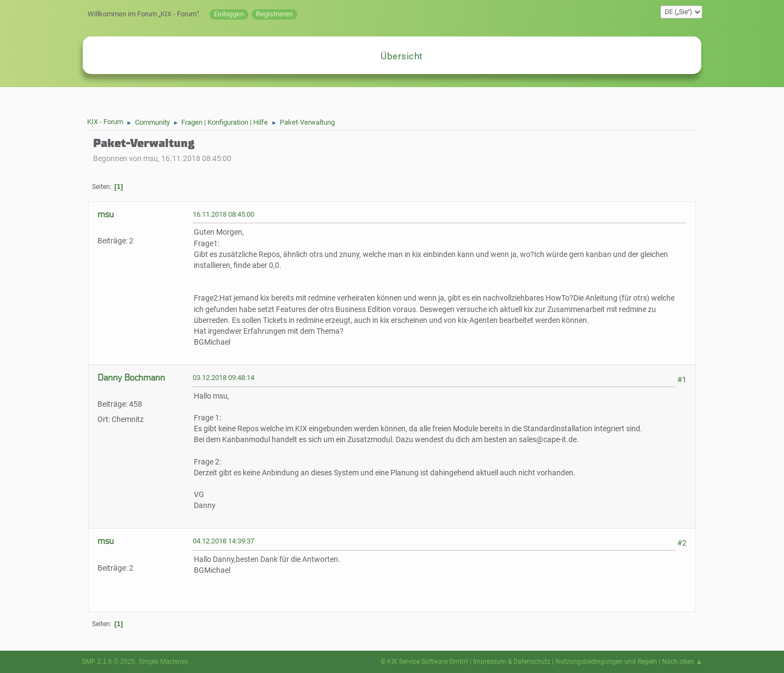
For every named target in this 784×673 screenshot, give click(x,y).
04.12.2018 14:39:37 (223, 541)
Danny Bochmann (131, 378)
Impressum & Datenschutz (512, 662)
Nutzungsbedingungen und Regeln (606, 662)
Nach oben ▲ (682, 662)
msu (106, 214)
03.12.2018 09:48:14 (223, 378)
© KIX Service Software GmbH (424, 662)
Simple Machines (163, 662)
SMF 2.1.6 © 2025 (108, 662)
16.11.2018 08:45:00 (223, 214)
